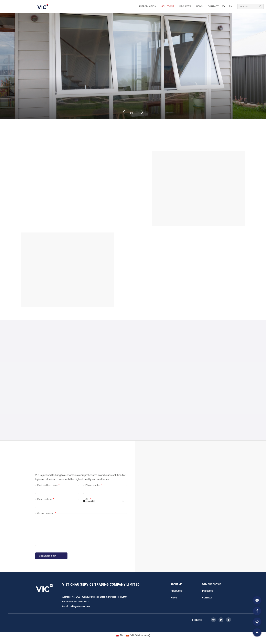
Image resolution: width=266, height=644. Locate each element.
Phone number (94, 485)
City (88, 499)
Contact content (47, 513)
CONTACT (213, 6)
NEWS (200, 6)
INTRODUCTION (148, 6)
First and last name (49, 485)
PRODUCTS (177, 591)
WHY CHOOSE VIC (212, 584)
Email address (46, 499)
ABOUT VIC (177, 584)
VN (224, 6)
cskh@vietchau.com (80, 606)
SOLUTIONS (168, 6)
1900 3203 (83, 602)
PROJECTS (185, 6)
